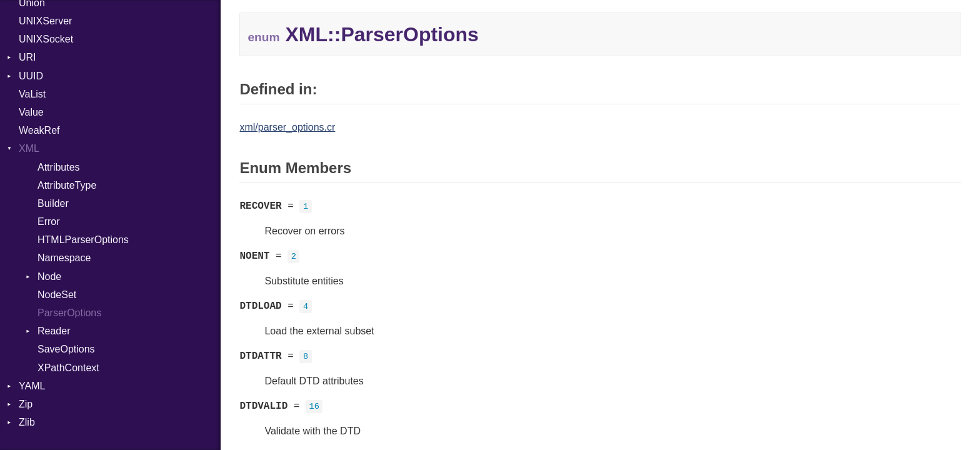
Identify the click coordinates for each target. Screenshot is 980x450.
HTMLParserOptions (83, 240)
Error (49, 222)
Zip (26, 404)
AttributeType (67, 185)
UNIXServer (45, 21)
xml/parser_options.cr (287, 127)
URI (27, 57)
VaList (32, 94)
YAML (32, 386)
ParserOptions (69, 313)
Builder (53, 203)
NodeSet (57, 295)
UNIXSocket (46, 39)
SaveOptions (66, 349)
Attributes (59, 167)
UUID (31, 76)
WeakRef (39, 130)
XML (29, 148)
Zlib (27, 422)
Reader (54, 331)
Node (49, 277)
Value (31, 112)
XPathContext (68, 368)
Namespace (64, 258)
